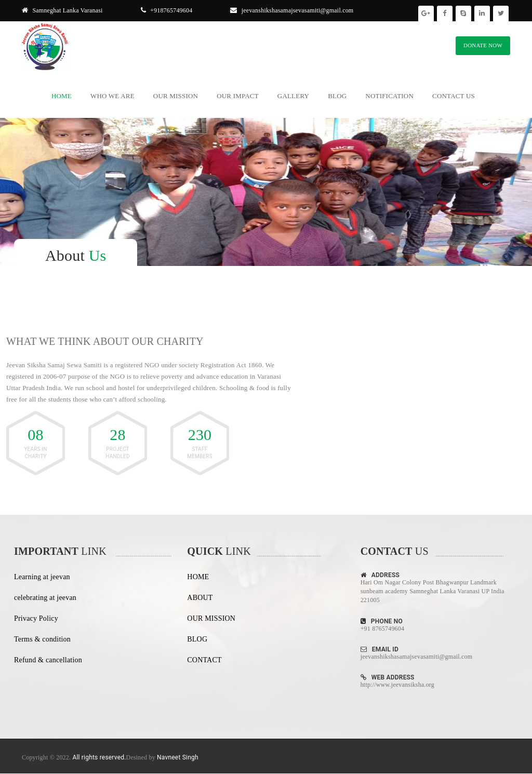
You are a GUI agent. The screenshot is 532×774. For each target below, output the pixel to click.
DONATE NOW (483, 45)
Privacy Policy (36, 618)
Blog (337, 96)
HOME (198, 577)
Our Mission (176, 96)
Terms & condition (42, 639)
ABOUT (200, 598)
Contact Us (454, 96)
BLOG (197, 639)
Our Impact (238, 96)
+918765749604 (167, 10)
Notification (389, 96)
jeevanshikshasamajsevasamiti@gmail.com (292, 10)
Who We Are (112, 96)
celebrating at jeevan (45, 598)
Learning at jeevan (42, 577)
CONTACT (204, 660)
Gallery (293, 96)
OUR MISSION (211, 618)
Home (62, 96)
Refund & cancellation (48, 660)
